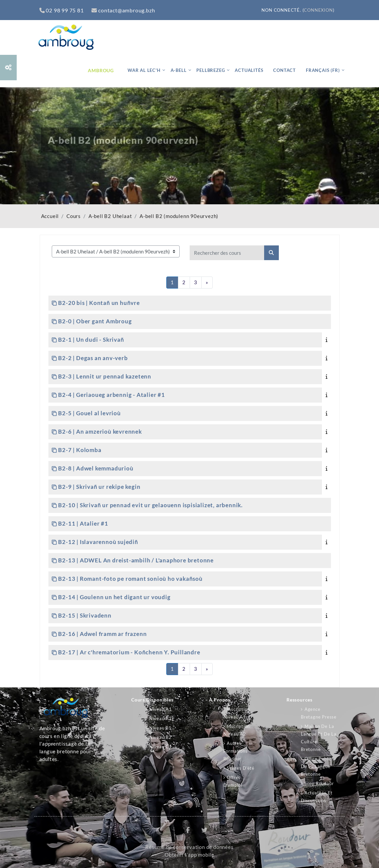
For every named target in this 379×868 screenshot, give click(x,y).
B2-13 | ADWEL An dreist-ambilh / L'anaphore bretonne (136, 560)
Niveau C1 (161, 747)
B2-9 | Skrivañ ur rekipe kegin (99, 487)
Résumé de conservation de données (189, 847)
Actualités (249, 70)
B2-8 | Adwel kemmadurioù (96, 468)
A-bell (179, 70)
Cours (74, 216)
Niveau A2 (161, 719)
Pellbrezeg (211, 70)
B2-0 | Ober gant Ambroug (95, 321)
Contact (285, 70)
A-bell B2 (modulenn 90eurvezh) (179, 216)
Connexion (318, 10)
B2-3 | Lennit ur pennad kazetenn (105, 376)
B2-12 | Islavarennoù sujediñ (98, 542)
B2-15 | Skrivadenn (85, 615)
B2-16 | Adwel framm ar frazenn (102, 634)
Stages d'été (241, 768)
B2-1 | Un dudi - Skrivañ (91, 340)
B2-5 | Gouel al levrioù (89, 413)
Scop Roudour (319, 783)
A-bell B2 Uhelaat (110, 216)
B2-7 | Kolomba (80, 450)
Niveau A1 (161, 709)
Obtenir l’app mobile (189, 855)
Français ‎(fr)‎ (323, 70)
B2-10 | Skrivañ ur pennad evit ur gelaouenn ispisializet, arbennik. (150, 505)
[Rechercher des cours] (227, 253)
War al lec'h (144, 70)
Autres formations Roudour (236, 751)
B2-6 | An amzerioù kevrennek (100, 431)
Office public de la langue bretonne (316, 766)
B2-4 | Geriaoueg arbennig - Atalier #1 (111, 395)
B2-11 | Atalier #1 (83, 523)
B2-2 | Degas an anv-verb (93, 358)
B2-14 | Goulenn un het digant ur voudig (114, 597)
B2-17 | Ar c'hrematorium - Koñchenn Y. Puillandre (129, 652)
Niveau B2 (160, 737)
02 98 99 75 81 (62, 10)
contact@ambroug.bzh (123, 10)
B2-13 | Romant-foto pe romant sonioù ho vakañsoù (130, 579)
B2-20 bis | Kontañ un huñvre (99, 303)
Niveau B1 (160, 728)
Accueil (50, 216)
